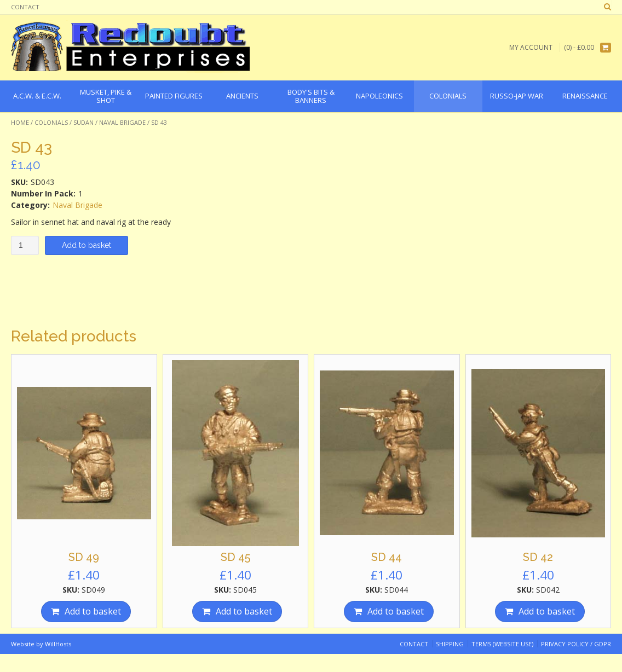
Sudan (83, 122)
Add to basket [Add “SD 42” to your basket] (547, 611)
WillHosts (58, 644)
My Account (531, 47)
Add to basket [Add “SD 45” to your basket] (244, 611)
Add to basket (87, 245)
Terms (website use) (502, 644)
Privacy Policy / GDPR (576, 644)
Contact (25, 7)
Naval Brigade (122, 122)
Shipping (450, 644)
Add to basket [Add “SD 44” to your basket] (396, 611)
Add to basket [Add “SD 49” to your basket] (93, 611)
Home (20, 122)
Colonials (51, 122)
